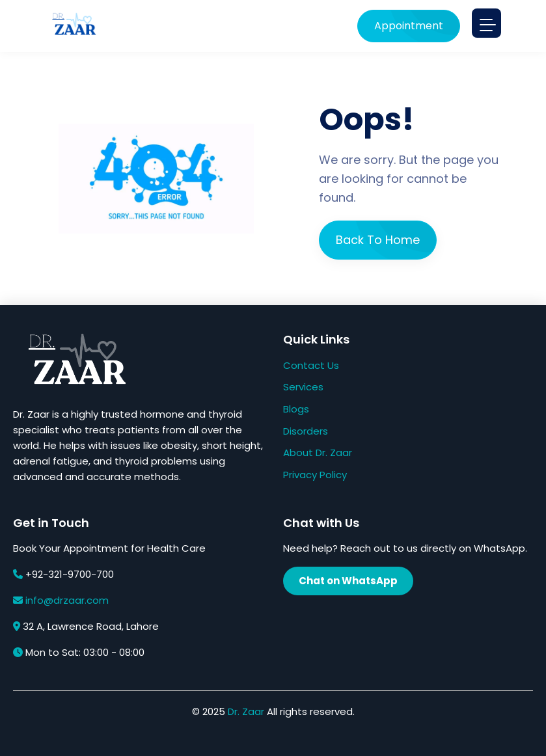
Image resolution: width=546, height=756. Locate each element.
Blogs (296, 409)
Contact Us (311, 365)
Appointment (404, 26)
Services (303, 387)
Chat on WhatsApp (348, 581)
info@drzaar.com (67, 600)
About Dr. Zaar (318, 452)
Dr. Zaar (246, 711)
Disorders (306, 431)
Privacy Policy (315, 475)
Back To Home (378, 240)
